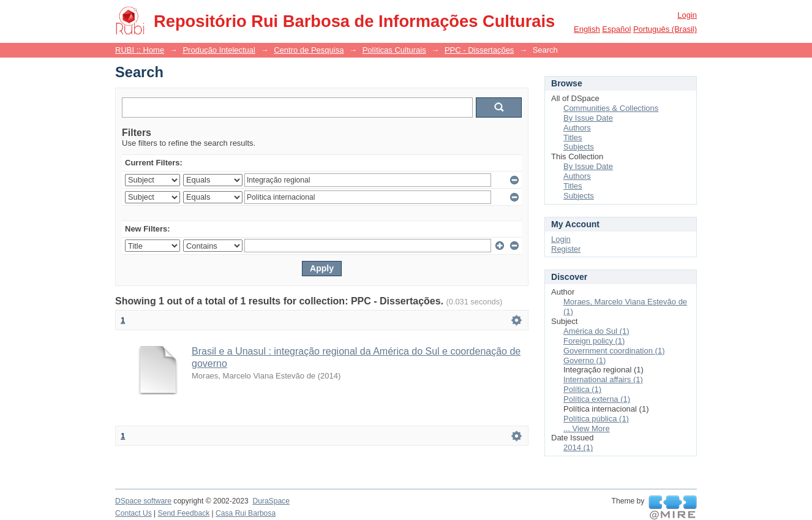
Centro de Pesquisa (309, 50)
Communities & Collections (611, 108)
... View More (587, 428)
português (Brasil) (665, 29)
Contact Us (133, 513)
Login (687, 15)
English (587, 29)
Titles (573, 138)
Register (566, 249)
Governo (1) (585, 360)
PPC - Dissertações (479, 50)
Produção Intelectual (219, 50)
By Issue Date (588, 118)
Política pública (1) (596, 419)
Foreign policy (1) (594, 341)
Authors (577, 128)
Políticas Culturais (394, 50)
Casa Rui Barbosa (246, 513)
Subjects (579, 147)
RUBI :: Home (140, 50)
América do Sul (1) (596, 331)
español (616, 29)
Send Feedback (184, 513)
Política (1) (582, 389)
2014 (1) (578, 447)
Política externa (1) (597, 399)
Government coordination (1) (614, 351)
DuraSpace (271, 501)
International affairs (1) (603, 379)
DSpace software (143, 501)
